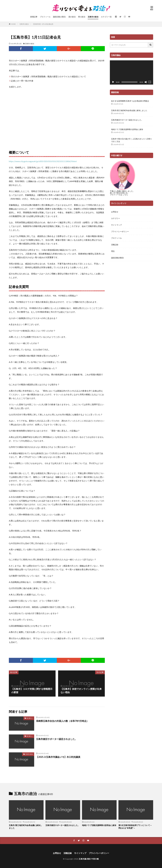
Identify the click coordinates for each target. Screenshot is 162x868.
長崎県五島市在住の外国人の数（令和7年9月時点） (62, 721)
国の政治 (72, 17)
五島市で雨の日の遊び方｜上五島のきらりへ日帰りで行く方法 (131, 140)
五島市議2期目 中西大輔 (89, 859)
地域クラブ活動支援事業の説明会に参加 (127, 129)
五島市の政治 (93, 17)
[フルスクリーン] (150, 82)
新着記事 (34, 17)
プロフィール (45, 17)
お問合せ (115, 212)
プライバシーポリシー (120, 231)
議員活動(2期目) (59, 17)
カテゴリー (116, 218)
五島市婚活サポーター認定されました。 (57, 739)
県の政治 (82, 17)
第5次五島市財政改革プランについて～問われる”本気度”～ (135, 827)
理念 (113, 251)
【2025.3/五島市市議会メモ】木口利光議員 (58, 757)
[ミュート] (146, 82)
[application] (131, 72)
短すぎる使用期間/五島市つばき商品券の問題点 (130, 101)
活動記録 (115, 245)
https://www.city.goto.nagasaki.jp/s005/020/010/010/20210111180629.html (43, 161)
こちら (125, 195)
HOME (13, 24)
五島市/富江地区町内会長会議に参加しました (129, 110)
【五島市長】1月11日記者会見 (43, 24)
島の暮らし (30, 718)
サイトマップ (116, 225)
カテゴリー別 (106, 17)
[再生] (113, 82)
